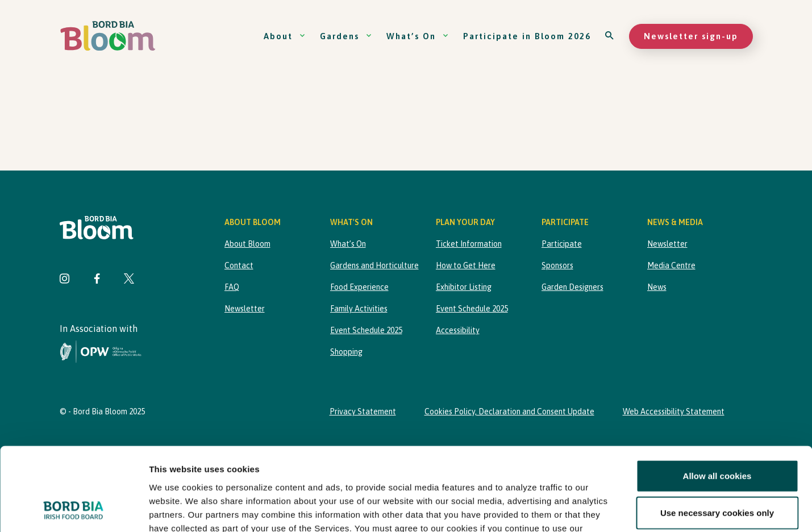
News (657, 287)
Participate (562, 244)
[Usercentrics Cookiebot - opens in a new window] (74, 510)
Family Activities (359, 309)
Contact (239, 265)
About (285, 36)
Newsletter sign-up (691, 36)
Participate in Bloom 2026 (527, 36)
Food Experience (359, 287)
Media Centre (671, 265)
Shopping (346, 352)
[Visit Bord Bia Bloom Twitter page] (129, 280)
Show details (596, 510)
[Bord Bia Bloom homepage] (108, 36)
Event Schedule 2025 (366, 330)
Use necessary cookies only (717, 435)
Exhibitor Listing (464, 287)
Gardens (346, 36)
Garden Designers (572, 287)
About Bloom (247, 244)
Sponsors (557, 265)
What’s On (418, 36)
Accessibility (458, 330)
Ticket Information (469, 244)
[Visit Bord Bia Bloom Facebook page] (97, 280)
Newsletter (245, 309)
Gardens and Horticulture (374, 265)
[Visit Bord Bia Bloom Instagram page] (65, 280)
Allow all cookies (717, 398)
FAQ (232, 287)
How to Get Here (466, 265)
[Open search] (610, 36)
